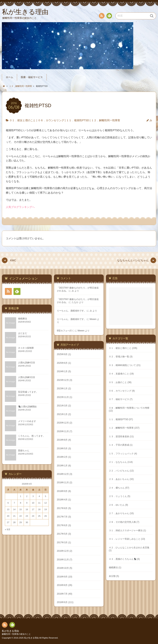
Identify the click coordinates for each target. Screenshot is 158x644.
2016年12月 (63, 551)
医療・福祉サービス (32, 77)
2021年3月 (62, 406)
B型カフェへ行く (65, 331)
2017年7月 (62, 517)
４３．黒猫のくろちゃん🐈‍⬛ (123, 559)
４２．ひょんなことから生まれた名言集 (129, 548)
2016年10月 (63, 568)
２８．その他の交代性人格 (122, 522)
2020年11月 (63, 431)
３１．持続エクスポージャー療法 (126, 530)
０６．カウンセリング (51, 120)
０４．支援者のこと (119, 374)
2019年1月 (62, 466)
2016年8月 (62, 585)
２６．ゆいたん (117, 505)
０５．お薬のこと (118, 382)
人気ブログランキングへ (20, 207)
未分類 (112, 576)
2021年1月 (62, 414)
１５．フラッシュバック (121, 454)
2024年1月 (62, 371)
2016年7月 (62, 594)
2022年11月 (63, 397)
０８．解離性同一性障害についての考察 (129, 408)
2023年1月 (62, 389)
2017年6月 (62, 525)
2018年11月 (63, 483)
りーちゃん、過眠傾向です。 (71, 311)
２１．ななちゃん (118, 462)
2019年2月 (62, 457)
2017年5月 (62, 534)
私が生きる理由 (10, 631)
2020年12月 (63, 423)
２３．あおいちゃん (119, 479)
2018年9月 (62, 491)
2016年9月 (62, 577)
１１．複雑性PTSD (78, 120)
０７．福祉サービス (119, 399)
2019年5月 (62, 449)
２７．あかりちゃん (119, 513)
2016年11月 (63, 560)
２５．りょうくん (118, 496)
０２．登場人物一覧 (119, 357)
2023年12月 (63, 380)
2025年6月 (62, 363)
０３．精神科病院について (122, 365)
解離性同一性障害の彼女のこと (16, 634)
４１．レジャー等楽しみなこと (125, 539)
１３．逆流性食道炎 (119, 436)
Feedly (109, 16)
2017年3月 (62, 542)
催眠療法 (113, 567)
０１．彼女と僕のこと (23, 120)
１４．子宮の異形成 (119, 445)
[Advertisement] (131, 306)
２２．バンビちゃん (119, 471)
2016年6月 (62, 602)
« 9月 (8, 530)
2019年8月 (62, 440)
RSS (101, 16)
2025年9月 (62, 354)
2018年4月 (62, 500)
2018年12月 (63, 474)
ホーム (9, 77)
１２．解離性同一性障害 (106, 120)
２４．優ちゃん (117, 488)
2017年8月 (62, 508)
